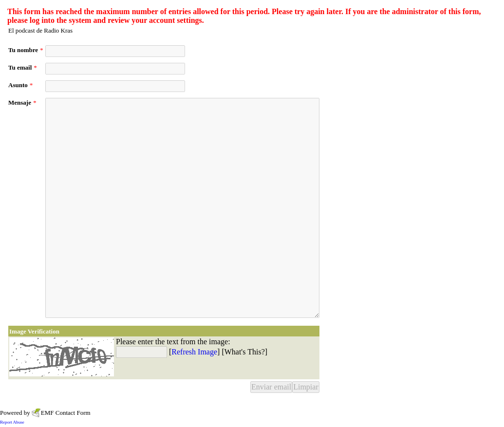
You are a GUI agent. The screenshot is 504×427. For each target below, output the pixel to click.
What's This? (245, 352)
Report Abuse (12, 422)
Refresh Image (194, 352)
